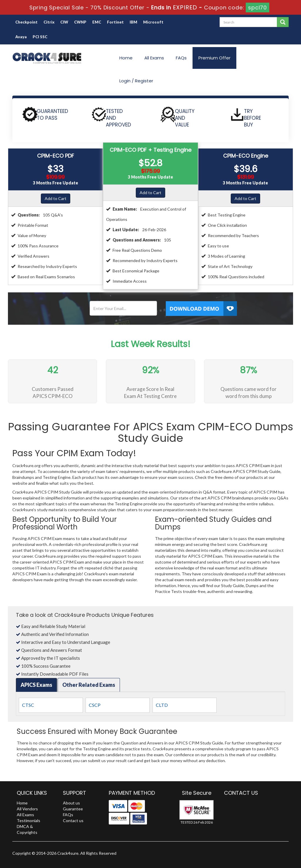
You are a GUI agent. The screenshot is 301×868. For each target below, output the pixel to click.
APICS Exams (36, 685)
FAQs (181, 58)
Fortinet (115, 22)
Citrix (49, 22)
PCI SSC (40, 37)
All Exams (154, 58)
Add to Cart (56, 198)
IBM (133, 22)
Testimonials (29, 820)
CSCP (95, 705)
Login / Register (136, 81)
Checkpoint (26, 22)
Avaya (21, 37)
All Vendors (27, 809)
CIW (64, 22)
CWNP (80, 22)
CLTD (162, 705)
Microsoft (153, 22)
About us (71, 803)
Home (126, 58)
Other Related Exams (89, 685)
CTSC (28, 705)
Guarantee (73, 809)
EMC (97, 22)
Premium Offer (214, 58)
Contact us (73, 820)
